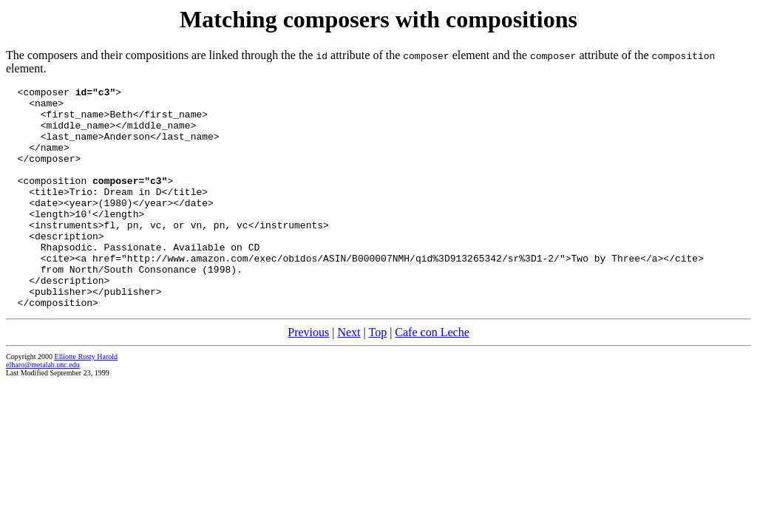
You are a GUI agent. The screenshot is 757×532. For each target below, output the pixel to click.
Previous (308, 376)
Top (377, 376)
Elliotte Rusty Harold (86, 401)
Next (349, 376)
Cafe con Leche (432, 376)
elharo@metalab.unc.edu (43, 409)
